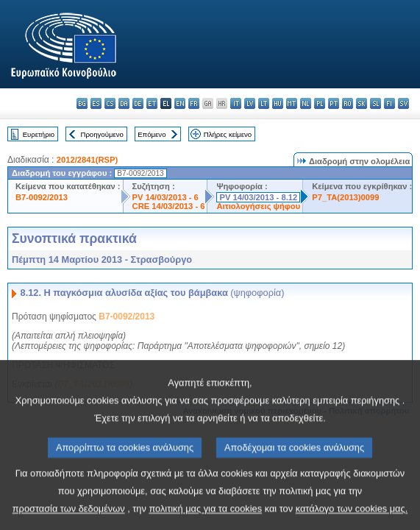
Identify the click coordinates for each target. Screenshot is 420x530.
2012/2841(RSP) (87, 160)
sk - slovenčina (362, 103)
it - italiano (236, 103)
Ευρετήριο (39, 134)
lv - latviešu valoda (250, 103)
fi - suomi (389, 103)
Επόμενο (152, 134)
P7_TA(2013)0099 (345, 197)
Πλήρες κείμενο (228, 134)
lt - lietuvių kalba (264, 103)
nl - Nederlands (306, 103)
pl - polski (320, 103)
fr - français (194, 103)
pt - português (334, 103)
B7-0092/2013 (42, 197)
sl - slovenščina (375, 103)
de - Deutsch (138, 103)
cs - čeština (110, 103)
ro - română (348, 103)
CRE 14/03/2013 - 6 (169, 206)
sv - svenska (403, 103)
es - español (96, 103)
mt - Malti (292, 103)
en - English (180, 103)
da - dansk (124, 103)
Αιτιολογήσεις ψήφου (258, 206)
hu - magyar (278, 103)
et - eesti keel (152, 103)
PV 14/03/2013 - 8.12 (258, 197)
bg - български (82, 103)
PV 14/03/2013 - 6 (165, 197)
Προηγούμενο (102, 134)
